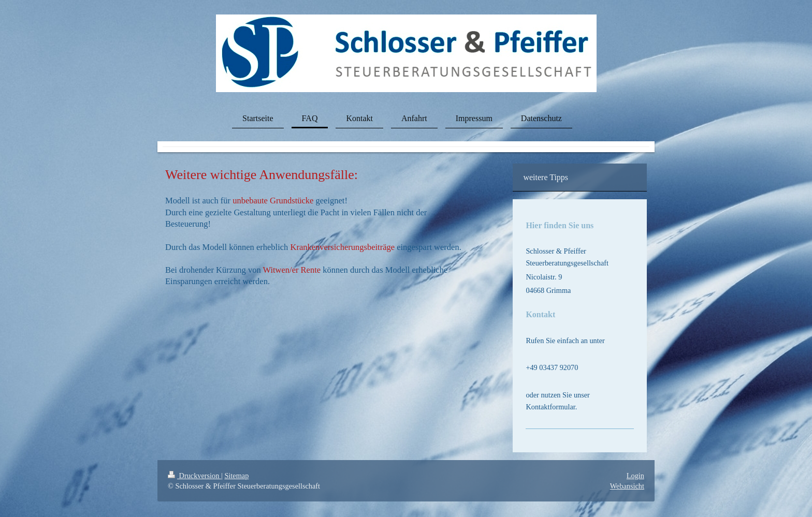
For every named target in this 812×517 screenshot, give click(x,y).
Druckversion (194, 476)
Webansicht (627, 486)
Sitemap (236, 476)
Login (635, 476)
